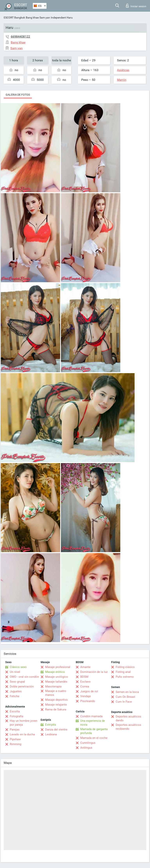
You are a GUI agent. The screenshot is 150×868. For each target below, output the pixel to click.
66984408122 (20, 37)
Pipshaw (15, 739)
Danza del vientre (56, 730)
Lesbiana (51, 734)
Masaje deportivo (56, 700)
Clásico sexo (18, 667)
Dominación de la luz (94, 672)
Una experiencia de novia (93, 723)
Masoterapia (53, 686)
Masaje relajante (56, 705)
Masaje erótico (55, 672)
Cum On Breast (125, 697)
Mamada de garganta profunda (94, 731)
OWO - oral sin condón (24, 677)
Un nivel (15, 672)
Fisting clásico (125, 667)
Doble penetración (22, 686)
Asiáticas (123, 70)
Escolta (15, 711)
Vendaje (86, 696)
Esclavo (85, 682)
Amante (85, 667)
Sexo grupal (17, 682)
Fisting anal (123, 672)
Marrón (122, 80)
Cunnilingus (88, 743)
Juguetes (16, 691)
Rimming (16, 744)
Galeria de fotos (18, 95)
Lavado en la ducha (22, 734)
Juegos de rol (89, 691)
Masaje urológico (57, 677)
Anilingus (86, 748)
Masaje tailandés (56, 682)
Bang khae (32, 18)
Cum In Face (124, 702)
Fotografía (17, 716)
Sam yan (45, 18)
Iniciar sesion (136, 6)
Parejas (15, 730)
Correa (85, 686)
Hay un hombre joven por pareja (24, 723)
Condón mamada (91, 716)
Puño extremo (125, 677)
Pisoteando (88, 701)
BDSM (84, 677)
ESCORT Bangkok (14, 18)
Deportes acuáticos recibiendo (128, 727)
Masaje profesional (58, 667)
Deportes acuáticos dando (128, 718)
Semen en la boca (127, 692)
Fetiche (15, 696)
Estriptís (51, 725)
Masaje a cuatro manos (56, 693)
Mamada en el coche (94, 738)
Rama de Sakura (56, 709)
